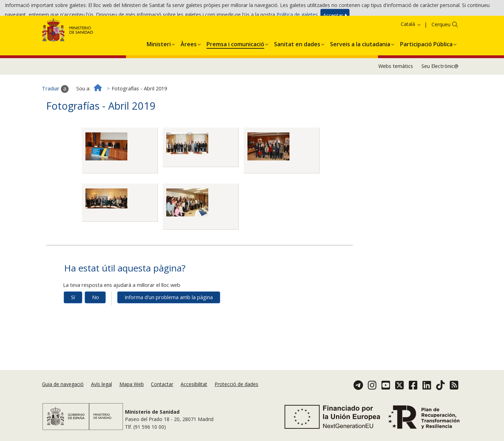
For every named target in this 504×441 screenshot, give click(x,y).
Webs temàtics (396, 94)
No (96, 325)
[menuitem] (159, 71)
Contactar (162, 394)
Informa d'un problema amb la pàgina (169, 325)
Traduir (55, 117)
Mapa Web (132, 394)
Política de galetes (297, 17)
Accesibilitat (194, 394)
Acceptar (335, 18)
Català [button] (411, 52)
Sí (73, 325)
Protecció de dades (236, 394)
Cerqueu (441, 52)
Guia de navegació (63, 394)
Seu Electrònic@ (440, 94)
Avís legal (101, 394)
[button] (159, 71)
